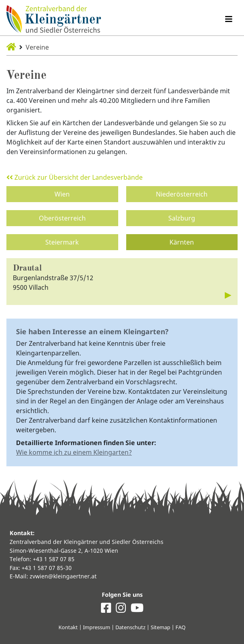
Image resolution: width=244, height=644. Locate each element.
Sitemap (160, 627)
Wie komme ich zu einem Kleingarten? (74, 452)
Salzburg (182, 218)
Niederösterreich (182, 194)
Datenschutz (130, 627)
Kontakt (68, 627)
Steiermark (62, 242)
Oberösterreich (62, 218)
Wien (62, 194)
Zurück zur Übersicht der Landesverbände (75, 177)
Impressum (97, 627)
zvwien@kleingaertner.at (63, 576)
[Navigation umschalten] (229, 19)
